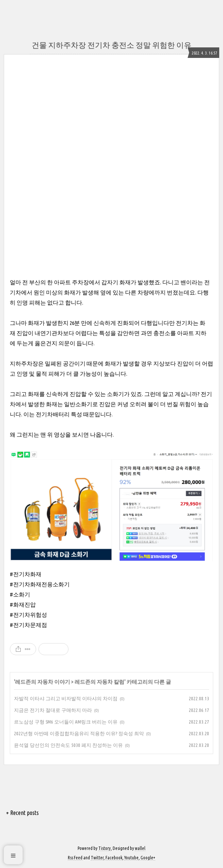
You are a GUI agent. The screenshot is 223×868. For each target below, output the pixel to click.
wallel (140, 848)
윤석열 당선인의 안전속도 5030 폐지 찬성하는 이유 (68, 745)
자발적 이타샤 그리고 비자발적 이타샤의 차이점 (66, 698)
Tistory (105, 848)
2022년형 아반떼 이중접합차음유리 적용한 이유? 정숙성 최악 (79, 733)
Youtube (131, 858)
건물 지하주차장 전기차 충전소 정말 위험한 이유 (111, 45)
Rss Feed (75, 858)
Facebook (114, 858)
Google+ (148, 858)
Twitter (97, 858)
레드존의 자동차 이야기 (43, 682)
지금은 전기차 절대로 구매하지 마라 (53, 710)
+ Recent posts (22, 813)
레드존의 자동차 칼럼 (99, 682)
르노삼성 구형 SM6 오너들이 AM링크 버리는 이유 (66, 722)
